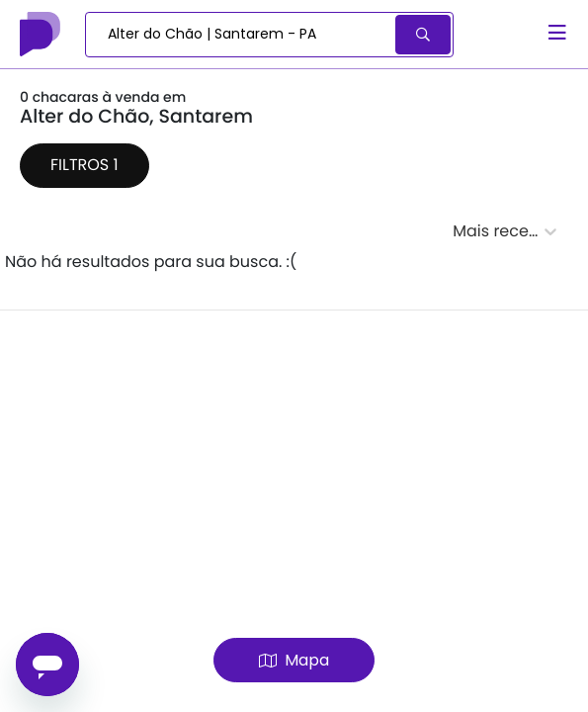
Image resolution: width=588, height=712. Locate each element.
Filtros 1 (84, 165)
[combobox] (242, 35)
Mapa (294, 660)
